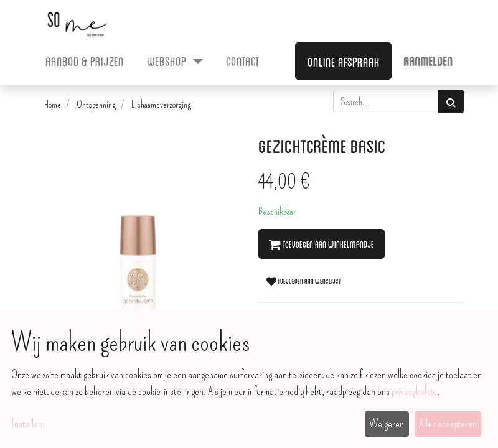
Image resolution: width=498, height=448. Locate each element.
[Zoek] (451, 101)
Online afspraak (344, 61)
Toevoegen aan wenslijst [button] (304, 281)
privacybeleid (414, 391)
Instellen (27, 424)
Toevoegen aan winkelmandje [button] (322, 244)
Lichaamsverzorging (161, 104)
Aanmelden (428, 60)
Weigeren (387, 424)
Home (53, 104)
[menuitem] (85, 60)
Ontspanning (96, 104)
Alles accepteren (448, 424)
